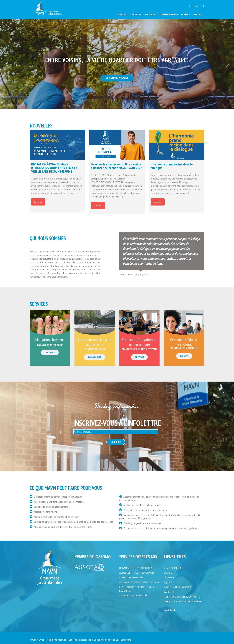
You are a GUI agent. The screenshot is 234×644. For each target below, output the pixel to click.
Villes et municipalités (133, 595)
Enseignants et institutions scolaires (136, 589)
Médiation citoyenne (50, 340)
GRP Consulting (123, 640)
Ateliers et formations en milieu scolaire (139, 342)
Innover (184, 356)
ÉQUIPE (168, 582)
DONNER (169, 573)
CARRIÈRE (169, 592)
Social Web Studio (102, 640)
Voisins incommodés (131, 577)
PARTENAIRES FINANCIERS (178, 587)
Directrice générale (141, 275)
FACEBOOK (170, 610)
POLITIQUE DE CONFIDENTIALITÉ (182, 597)
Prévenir (139, 357)
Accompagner (95, 357)
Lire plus (38, 202)
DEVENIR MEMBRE (174, 568)
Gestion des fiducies (184, 340)
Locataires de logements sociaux (139, 582)
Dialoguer (50, 352)
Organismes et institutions (136, 568)
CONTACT (169, 577)
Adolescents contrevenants (137, 573)
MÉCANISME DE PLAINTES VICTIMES (183, 601)
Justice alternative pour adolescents (95, 342)
